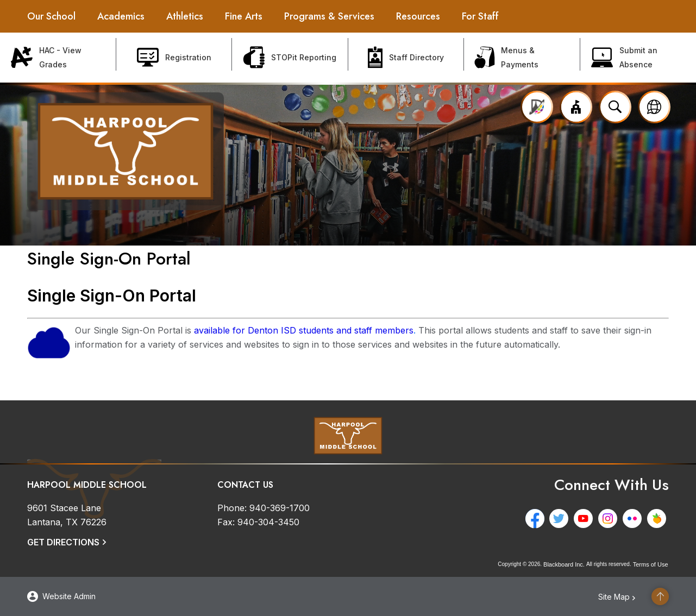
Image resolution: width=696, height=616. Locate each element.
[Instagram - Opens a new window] (610, 518)
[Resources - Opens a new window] (418, 16)
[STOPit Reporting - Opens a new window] (290, 58)
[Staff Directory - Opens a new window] (406, 58)
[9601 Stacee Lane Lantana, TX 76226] (67, 515)
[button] (576, 107)
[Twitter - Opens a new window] (562, 518)
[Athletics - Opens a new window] (185, 16)
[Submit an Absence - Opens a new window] (638, 58)
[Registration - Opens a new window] (174, 58)
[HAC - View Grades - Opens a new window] (58, 58)
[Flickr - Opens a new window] (635, 518)
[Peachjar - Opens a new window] (659, 518)
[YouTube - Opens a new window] (586, 518)
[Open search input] (615, 107)
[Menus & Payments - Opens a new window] (522, 58)
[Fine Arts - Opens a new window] (244, 16)
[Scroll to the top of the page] (660, 596)
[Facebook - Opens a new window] (537, 518)
